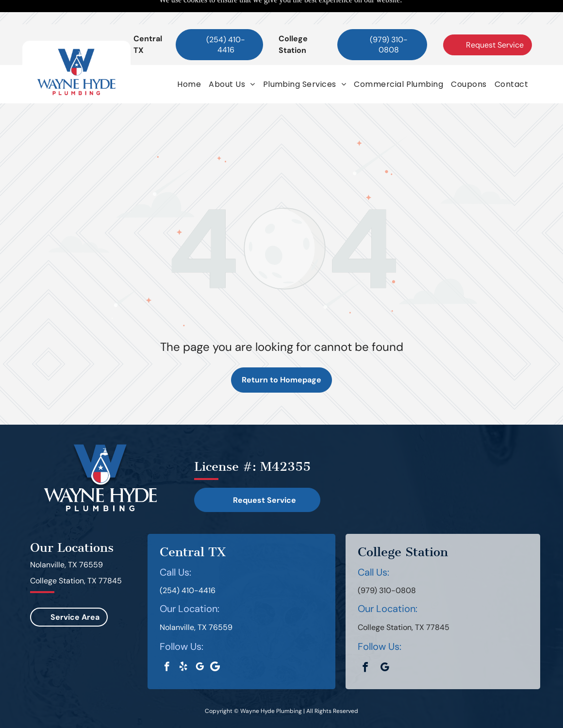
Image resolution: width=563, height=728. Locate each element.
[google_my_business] (200, 644)
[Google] (215, 644)
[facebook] (167, 644)
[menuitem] (189, 60)
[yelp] (183, 644)
